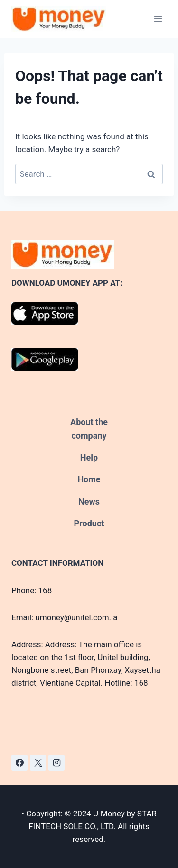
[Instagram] (56, 763)
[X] (38, 763)
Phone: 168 (32, 590)
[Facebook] (19, 763)
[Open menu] (158, 19)
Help (89, 457)
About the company (89, 429)
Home (89, 479)
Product (89, 523)
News (89, 502)
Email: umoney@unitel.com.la (64, 617)
